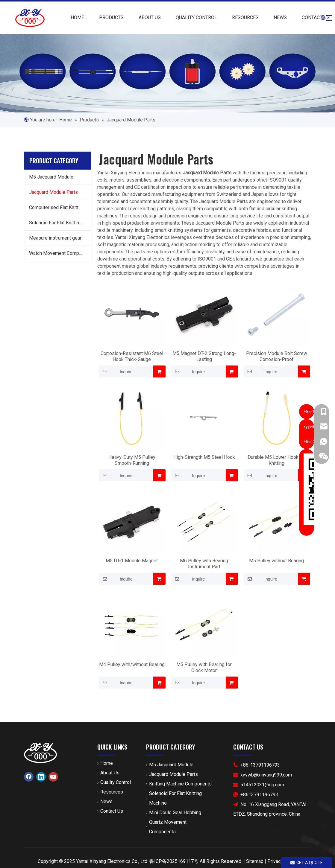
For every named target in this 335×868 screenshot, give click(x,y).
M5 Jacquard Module (51, 177)
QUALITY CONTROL (187, 17)
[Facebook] (29, 777)
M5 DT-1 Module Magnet (132, 561)
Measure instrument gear (55, 238)
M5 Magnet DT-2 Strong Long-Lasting (204, 356)
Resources (112, 792)
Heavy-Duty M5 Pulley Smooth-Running (132, 460)
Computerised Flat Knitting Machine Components (60, 207)
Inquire (116, 371)
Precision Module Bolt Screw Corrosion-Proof (277, 356)
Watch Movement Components (60, 253)
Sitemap (255, 861)
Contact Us (112, 811)
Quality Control (116, 782)
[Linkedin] (41, 777)
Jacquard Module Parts (53, 192)
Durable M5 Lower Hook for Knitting (277, 460)
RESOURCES (236, 17)
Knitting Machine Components (180, 784)
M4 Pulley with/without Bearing (132, 664)
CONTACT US (307, 17)
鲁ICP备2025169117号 (174, 861)
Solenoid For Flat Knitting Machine (60, 223)
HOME (68, 17)
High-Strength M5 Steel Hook (204, 457)
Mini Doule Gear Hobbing (175, 813)
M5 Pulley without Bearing (276, 561)
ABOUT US (141, 17)
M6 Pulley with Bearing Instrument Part (204, 564)
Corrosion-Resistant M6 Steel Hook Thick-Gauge (132, 356)
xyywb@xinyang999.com (266, 775)
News (106, 801)
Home (107, 763)
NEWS (271, 17)
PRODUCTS (102, 17)
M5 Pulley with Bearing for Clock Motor (204, 667)
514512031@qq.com (262, 785)
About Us (110, 773)
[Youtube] (53, 777)
